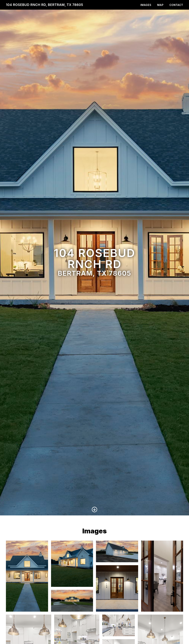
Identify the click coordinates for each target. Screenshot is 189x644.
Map (160, 5)
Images (146, 5)
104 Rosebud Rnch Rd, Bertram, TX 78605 (45, 5)
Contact (176, 5)
